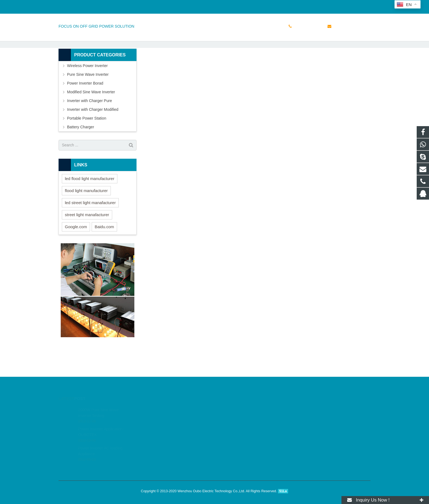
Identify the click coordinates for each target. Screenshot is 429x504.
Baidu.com (104, 252)
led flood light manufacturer (90, 203)
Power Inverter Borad (85, 108)
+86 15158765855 (78, 6)
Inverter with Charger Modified (93, 134)
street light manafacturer (87, 240)
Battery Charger (81, 152)
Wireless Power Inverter (87, 91)
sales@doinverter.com (121, 6)
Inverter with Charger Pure (89, 126)
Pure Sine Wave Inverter (88, 99)
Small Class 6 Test (214, 47)
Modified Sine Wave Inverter (91, 117)
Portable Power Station (87, 143)
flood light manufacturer (86, 215)
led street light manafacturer (90, 228)
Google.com (76, 252)
